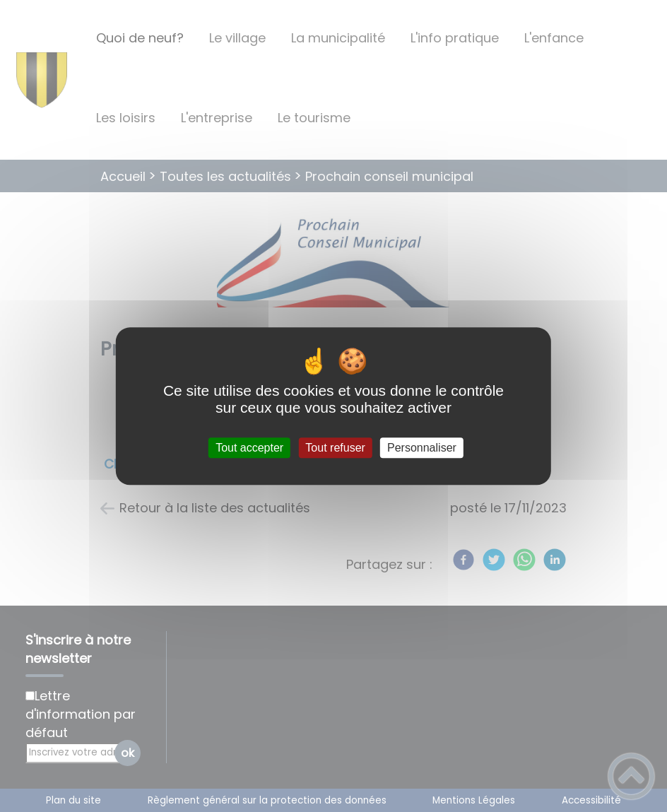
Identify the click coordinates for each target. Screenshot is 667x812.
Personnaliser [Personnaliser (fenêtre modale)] (422, 448)
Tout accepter (249, 448)
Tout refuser (335, 448)
